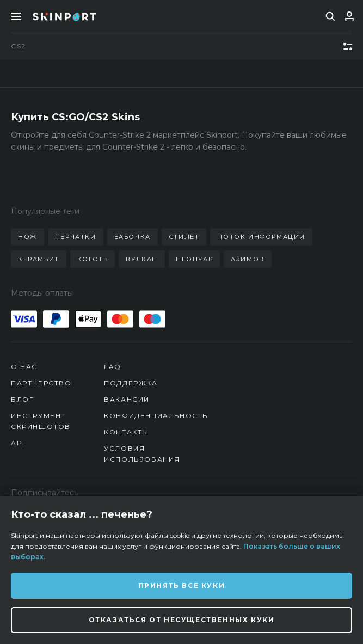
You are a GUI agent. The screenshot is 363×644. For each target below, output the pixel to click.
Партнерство (41, 383)
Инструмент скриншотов (41, 421)
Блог (22, 399)
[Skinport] (64, 16)
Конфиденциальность (156, 416)
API (18, 443)
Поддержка (131, 383)
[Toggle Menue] (16, 16)
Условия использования (142, 454)
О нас (24, 367)
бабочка (133, 237)
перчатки (76, 237)
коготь (93, 259)
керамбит (39, 259)
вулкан (142, 259)
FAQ (113, 367)
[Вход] (349, 16)
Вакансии (127, 399)
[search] (330, 16)
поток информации (261, 237)
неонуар (194, 259)
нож (27, 237)
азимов (248, 259)
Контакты (127, 432)
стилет (184, 237)
